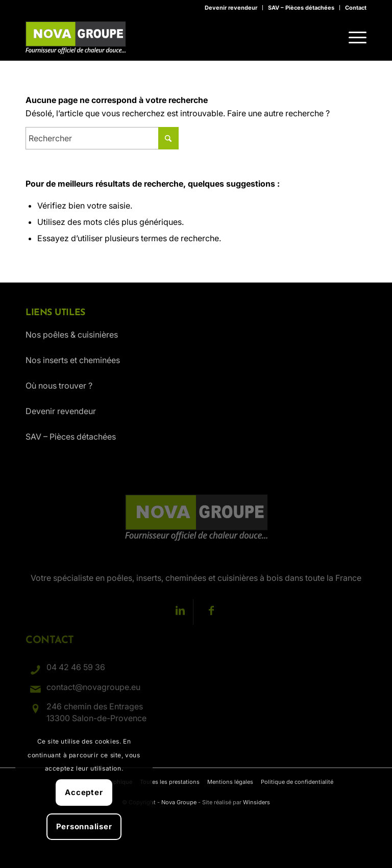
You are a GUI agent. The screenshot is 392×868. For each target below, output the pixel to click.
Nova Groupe (179, 802)
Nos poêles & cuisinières (72, 335)
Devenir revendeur (231, 8)
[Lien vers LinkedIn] (180, 612)
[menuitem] (231, 8)
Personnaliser (84, 826)
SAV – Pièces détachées (301, 8)
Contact (356, 8)
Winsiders (256, 802)
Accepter (84, 792)
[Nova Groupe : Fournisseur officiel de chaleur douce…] (76, 38)
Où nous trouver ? (59, 386)
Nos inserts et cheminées (73, 360)
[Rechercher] (102, 138)
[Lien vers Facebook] (211, 612)
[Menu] (352, 38)
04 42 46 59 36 (76, 667)
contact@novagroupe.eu (93, 687)
